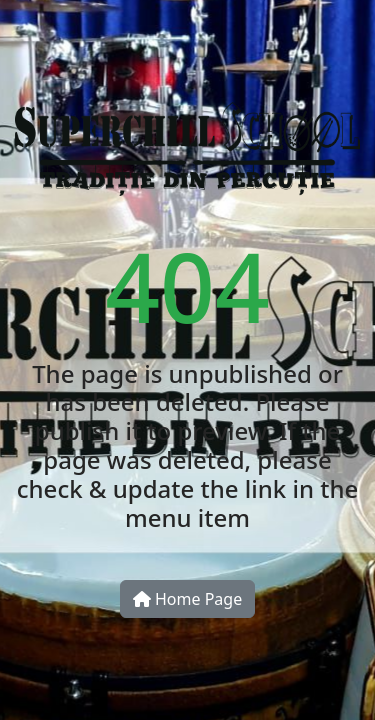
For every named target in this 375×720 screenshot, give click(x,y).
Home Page (187, 599)
